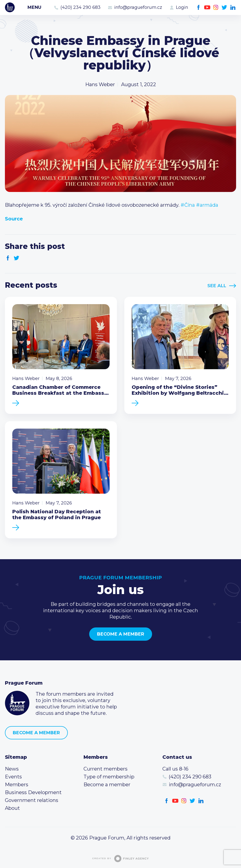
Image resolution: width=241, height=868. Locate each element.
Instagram (216, 7)
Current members (106, 769)
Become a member (121, 634)
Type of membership (109, 777)
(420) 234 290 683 (80, 7)
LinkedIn (233, 7)
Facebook (199, 7)
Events (13, 777)
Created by (121, 859)
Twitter (224, 7)
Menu (34, 7)
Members (17, 785)
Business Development (33, 792)
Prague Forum (10, 7)
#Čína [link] (188, 205)
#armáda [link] (207, 205)
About (12, 808)
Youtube (207, 7)
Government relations (32, 800)
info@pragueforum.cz (138, 7)
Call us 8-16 (175, 769)
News (12, 769)
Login (182, 7)
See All (217, 286)
